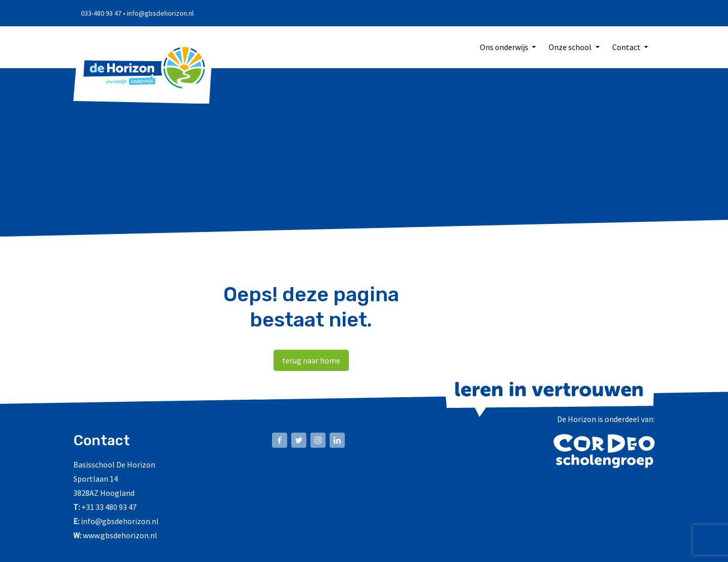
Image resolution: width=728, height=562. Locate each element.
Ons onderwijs (505, 48)
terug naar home (311, 361)
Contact (627, 48)
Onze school (571, 48)
